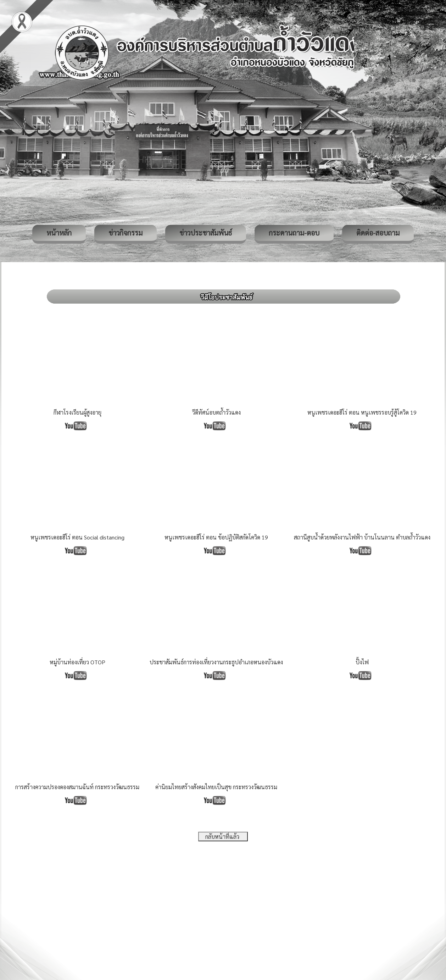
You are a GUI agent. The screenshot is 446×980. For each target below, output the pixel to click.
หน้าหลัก (59, 233)
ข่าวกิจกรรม (126, 233)
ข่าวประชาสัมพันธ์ (206, 233)
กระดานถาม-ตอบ (294, 233)
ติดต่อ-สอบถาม (378, 233)
